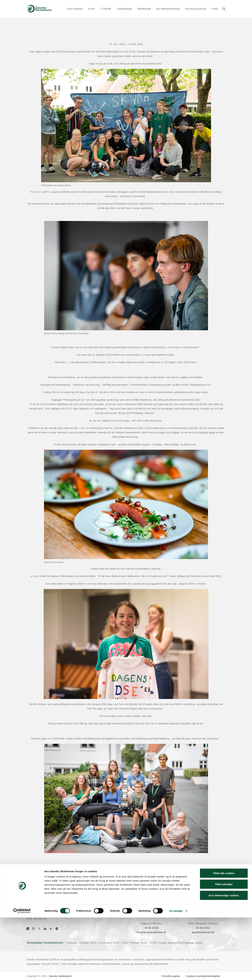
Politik (215, 9)
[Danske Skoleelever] (40, 9)
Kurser (92, 9)
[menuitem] (75, 9)
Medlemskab (144, 9)
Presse (85, 904)
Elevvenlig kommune (196, 9)
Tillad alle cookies (224, 936)
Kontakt (85, 895)
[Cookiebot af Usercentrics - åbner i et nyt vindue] (22, 973)
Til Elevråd (106, 9)
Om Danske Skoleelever (95, 899)
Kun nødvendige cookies (224, 958)
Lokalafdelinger (124, 9)
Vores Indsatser (75, 9)
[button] (224, 9)
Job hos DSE (88, 913)
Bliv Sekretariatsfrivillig (168, 9)
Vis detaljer (176, 973)
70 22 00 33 (33, 895)
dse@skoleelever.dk (38, 899)
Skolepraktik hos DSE (93, 908)
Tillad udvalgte (224, 947)
